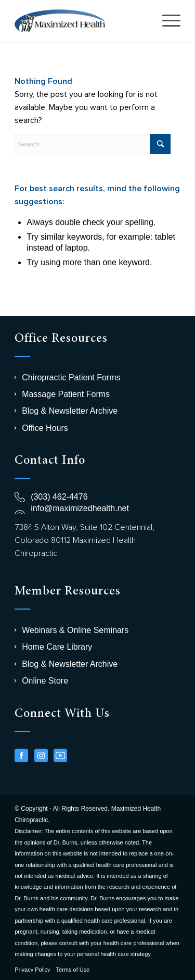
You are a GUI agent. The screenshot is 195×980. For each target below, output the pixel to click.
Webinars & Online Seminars (75, 630)
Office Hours (45, 428)
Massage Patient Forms (66, 394)
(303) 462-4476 (59, 497)
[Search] (93, 144)
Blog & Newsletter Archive (70, 411)
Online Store (45, 681)
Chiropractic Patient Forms (71, 377)
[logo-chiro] (81, 21)
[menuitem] (166, 21)
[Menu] (166, 21)
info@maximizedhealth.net (80, 508)
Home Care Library (57, 647)
